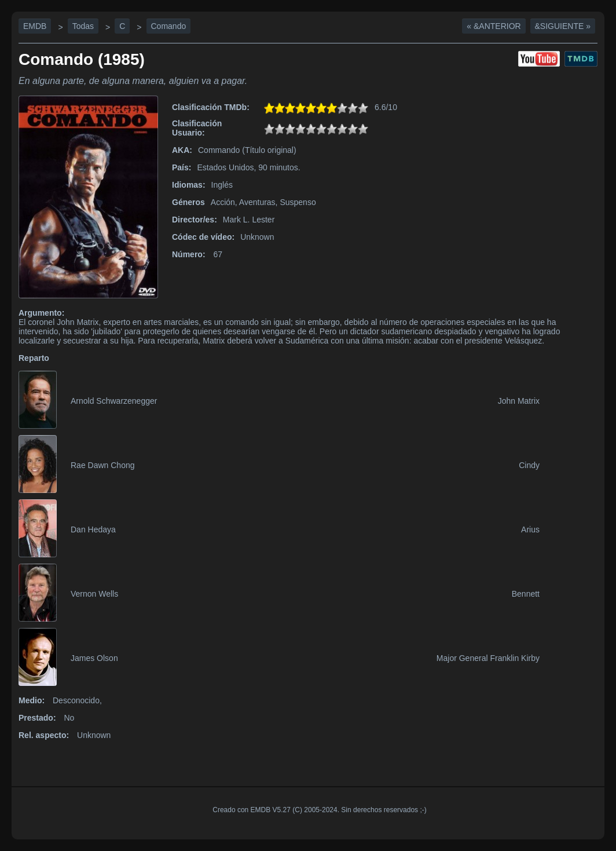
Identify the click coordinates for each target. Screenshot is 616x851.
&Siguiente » (563, 26)
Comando (169, 26)
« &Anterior (494, 26)
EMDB (35, 26)
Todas (83, 26)
